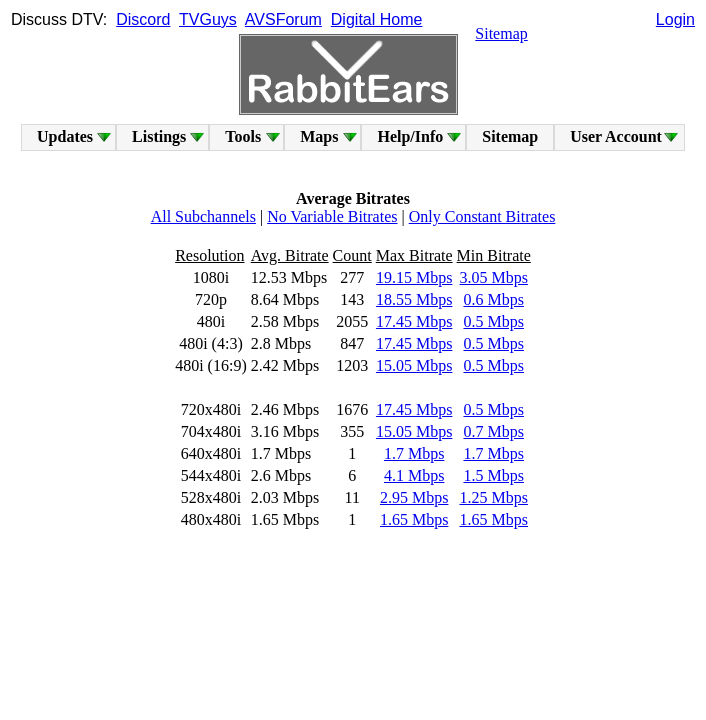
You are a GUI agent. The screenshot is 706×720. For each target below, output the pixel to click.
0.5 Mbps (493, 321)
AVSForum (283, 19)
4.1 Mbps (414, 475)
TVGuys (208, 19)
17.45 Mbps (414, 321)
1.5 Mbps (493, 475)
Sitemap (501, 33)
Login (675, 19)
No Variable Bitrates (332, 216)
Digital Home (377, 19)
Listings (159, 136)
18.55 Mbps (414, 299)
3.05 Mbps (493, 277)
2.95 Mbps (414, 497)
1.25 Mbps (493, 497)
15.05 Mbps (414, 365)
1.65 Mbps (414, 519)
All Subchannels (203, 216)
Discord (143, 19)
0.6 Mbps (493, 299)
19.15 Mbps (414, 277)
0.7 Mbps (493, 431)
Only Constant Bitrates (482, 216)
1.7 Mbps (414, 453)
